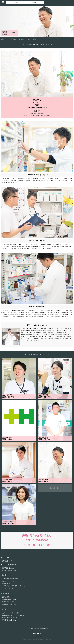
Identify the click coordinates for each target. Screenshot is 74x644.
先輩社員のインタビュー (10, 602)
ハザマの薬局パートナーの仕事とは (13, 615)
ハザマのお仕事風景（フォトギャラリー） (15, 586)
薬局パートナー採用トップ (10, 613)
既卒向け (35, 3)
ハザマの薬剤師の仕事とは (10, 599)
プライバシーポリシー (42, 628)
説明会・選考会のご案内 (10, 570)
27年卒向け (16, 3)
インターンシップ (8, 588)
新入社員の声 (6, 583)
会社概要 (31, 628)
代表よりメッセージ (8, 581)
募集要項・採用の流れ (9, 604)
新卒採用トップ (7, 561)
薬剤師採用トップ (8, 597)
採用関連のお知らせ (8, 568)
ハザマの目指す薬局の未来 (10, 579)
